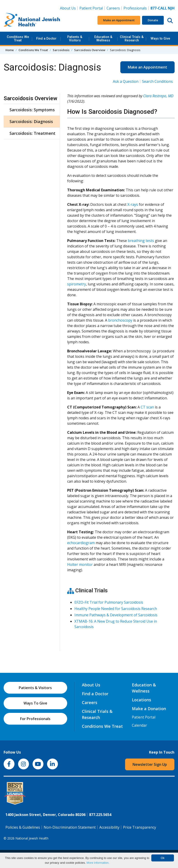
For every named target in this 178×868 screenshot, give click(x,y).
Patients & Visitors (75, 39)
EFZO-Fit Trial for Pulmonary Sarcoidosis (109, 602)
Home (10, 50)
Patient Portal (91, 8)
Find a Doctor (46, 39)
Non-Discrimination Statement (70, 827)
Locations (141, 700)
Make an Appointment (119, 20)
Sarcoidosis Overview (90, 50)
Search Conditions (157, 81)
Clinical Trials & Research (132, 39)
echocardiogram (81, 543)
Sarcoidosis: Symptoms (32, 110)
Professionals (135, 8)
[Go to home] (32, 20)
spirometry (77, 284)
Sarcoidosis (61, 50)
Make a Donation (149, 709)
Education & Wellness (103, 39)
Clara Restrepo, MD (158, 96)
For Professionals (35, 719)
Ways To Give (35, 703)
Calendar (139, 725)
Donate (153, 20)
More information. (98, 863)
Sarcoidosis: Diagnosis (31, 121)
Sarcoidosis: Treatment (32, 133)
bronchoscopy (120, 320)
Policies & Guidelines (23, 827)
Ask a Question (126, 81)
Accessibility (109, 827)
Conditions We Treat (18, 39)
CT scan (147, 407)
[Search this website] (170, 20)
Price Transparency (140, 827)
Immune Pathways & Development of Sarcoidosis (116, 615)
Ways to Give (160, 39)
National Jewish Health (32, 838)
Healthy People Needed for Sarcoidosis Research (116, 609)
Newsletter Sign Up (150, 764)
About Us (68, 8)
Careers (114, 8)
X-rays (133, 204)
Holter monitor (80, 564)
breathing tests (141, 241)
